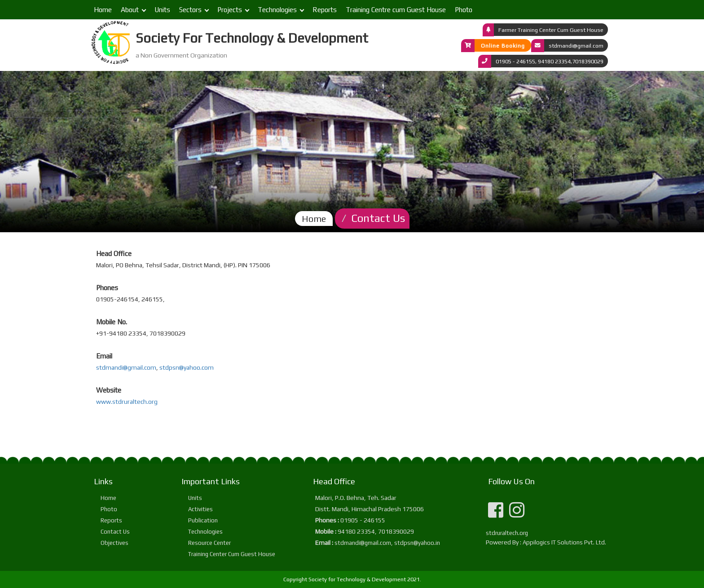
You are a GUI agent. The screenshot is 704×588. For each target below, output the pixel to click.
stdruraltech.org (507, 533)
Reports (325, 10)
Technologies (277, 10)
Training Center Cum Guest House (232, 554)
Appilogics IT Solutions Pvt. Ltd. (564, 542)
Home (103, 10)
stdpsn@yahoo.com (187, 367)
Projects (230, 10)
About (130, 10)
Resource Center (209, 543)
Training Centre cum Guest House (396, 10)
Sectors (190, 10)
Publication (203, 520)
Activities (200, 509)
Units (162, 10)
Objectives (114, 543)
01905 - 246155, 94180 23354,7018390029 (550, 61)
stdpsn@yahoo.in (417, 543)
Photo (464, 10)
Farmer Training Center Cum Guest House (551, 29)
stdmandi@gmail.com (576, 45)
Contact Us (115, 532)
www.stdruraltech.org (127, 402)
